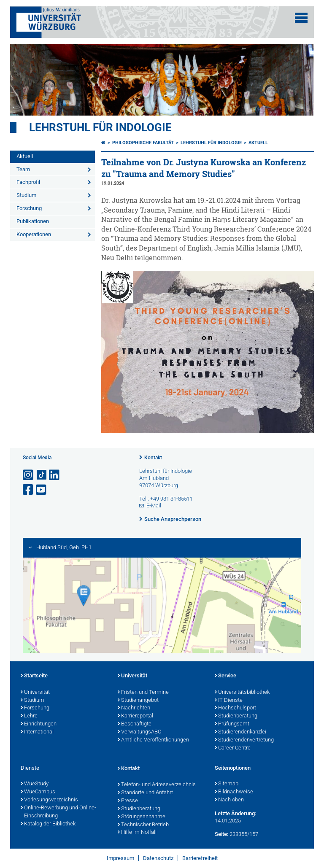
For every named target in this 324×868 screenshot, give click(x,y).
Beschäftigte (135, 724)
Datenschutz (158, 858)
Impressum (120, 858)
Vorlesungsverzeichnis (49, 800)
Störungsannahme (142, 817)
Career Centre (233, 748)
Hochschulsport (235, 708)
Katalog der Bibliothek (48, 824)
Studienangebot (138, 701)
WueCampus (38, 792)
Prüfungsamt (232, 724)
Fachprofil (28, 182)
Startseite (34, 676)
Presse (128, 801)
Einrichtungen (39, 724)
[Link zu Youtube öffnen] (42, 490)
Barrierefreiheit (200, 858)
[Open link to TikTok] (42, 475)
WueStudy (35, 784)
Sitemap (227, 784)
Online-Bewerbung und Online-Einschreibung (58, 812)
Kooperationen (34, 234)
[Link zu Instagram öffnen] (29, 475)
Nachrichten (134, 708)
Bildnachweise (234, 792)
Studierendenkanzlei (240, 732)
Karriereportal (135, 716)
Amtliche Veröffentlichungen (153, 740)
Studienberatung (236, 716)
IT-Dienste (229, 701)
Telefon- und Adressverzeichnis (157, 785)
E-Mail (154, 505)
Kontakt (153, 458)
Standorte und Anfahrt (145, 793)
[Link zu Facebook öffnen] (29, 490)
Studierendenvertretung (244, 740)
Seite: (221, 834)
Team (23, 169)
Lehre (29, 716)
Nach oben (229, 800)
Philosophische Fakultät (143, 143)
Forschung (29, 208)
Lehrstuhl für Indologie (100, 127)
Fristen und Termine (143, 693)
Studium (26, 195)
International (37, 732)
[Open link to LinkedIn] (55, 475)
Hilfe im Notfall (137, 833)
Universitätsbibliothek (242, 693)
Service (225, 676)
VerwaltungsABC (139, 732)
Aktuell (25, 156)
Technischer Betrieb (143, 825)
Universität (35, 693)
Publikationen (33, 221)
